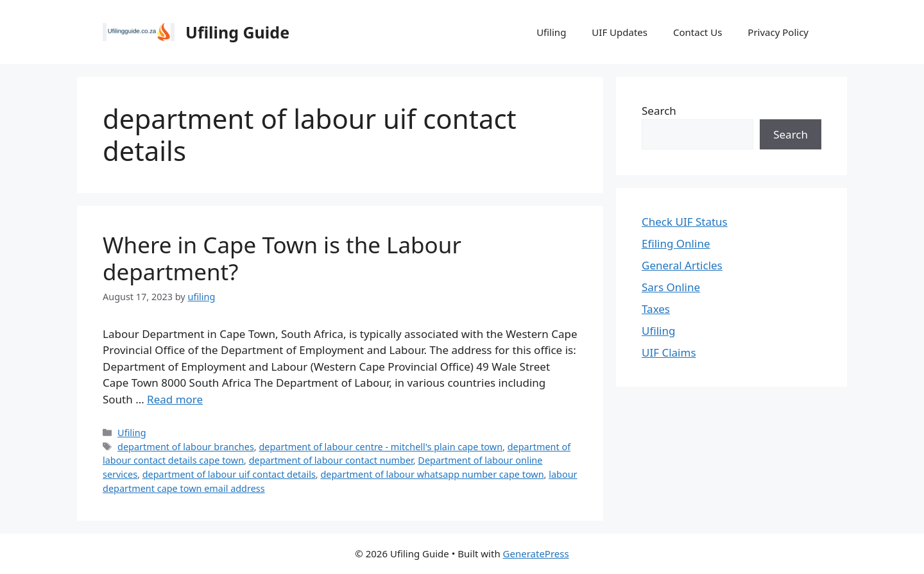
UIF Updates (620, 32)
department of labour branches (186, 447)
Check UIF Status (685, 222)
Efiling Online (676, 243)
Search (659, 111)
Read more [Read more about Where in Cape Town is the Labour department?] (175, 399)
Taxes (656, 309)
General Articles (682, 265)
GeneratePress (536, 553)
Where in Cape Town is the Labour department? (282, 258)
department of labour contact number (331, 460)
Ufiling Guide (237, 32)
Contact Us (697, 32)
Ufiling (551, 32)
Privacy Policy (778, 32)
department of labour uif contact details (229, 474)
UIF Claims (669, 352)
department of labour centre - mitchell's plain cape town (381, 447)
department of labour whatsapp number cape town (432, 474)
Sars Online (671, 287)
